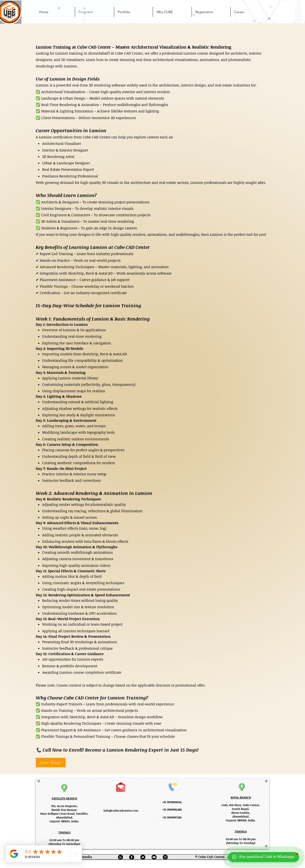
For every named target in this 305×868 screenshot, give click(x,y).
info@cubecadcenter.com (121, 810)
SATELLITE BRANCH (64, 798)
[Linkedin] (120, 857)
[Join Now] (51, 763)
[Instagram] (165, 857)
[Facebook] (132, 857)
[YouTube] (154, 857)
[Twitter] (143, 857)
